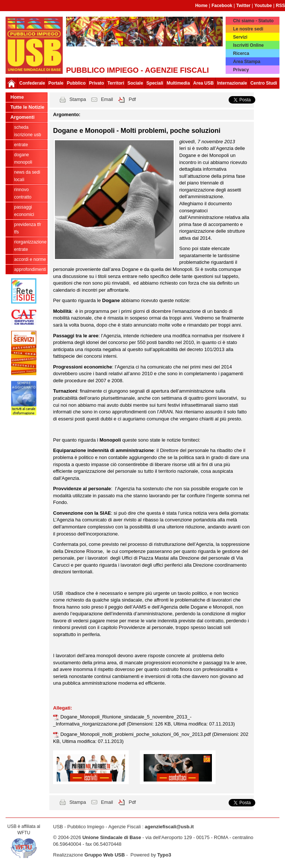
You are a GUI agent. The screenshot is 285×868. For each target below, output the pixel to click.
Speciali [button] (155, 83)
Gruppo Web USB (105, 855)
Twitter (243, 6)
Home (201, 6)
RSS (280, 6)
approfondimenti (30, 269)
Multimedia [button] (178, 83)
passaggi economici (24, 211)
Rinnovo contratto (23, 193)
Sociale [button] (135, 83)
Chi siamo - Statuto (253, 21)
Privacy (241, 70)
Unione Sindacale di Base (112, 837)
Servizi (240, 37)
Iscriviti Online (248, 45)
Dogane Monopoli (23, 158)
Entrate (21, 145)
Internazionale (232, 83)
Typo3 (164, 855)
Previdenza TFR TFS (28, 228)
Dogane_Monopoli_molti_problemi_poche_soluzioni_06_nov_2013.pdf (136, 734)
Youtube (263, 6)
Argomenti (22, 117)
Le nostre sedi (248, 29)
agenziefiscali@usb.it (169, 827)
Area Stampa (247, 62)
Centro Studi (264, 83)
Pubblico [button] (76, 83)
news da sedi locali (27, 176)
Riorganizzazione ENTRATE (30, 246)
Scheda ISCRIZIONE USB (28, 131)
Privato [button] (97, 83)
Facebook (222, 6)
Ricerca (241, 53)
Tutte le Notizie (27, 107)
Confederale (32, 83)
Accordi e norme (30, 259)
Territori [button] (116, 83)
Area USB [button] (204, 83)
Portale (56, 83)
